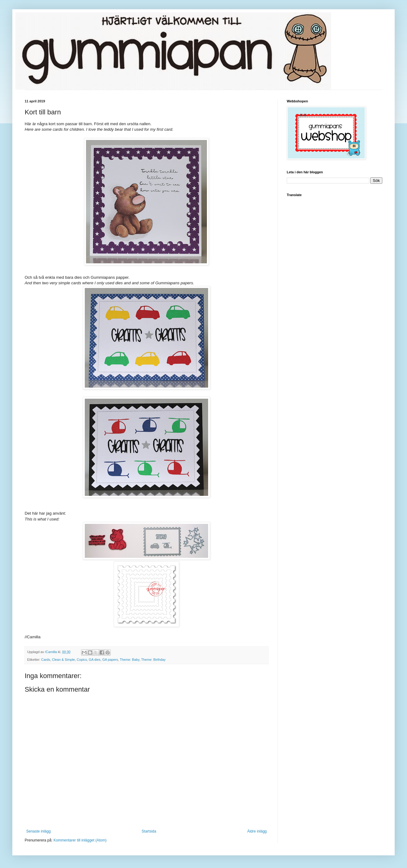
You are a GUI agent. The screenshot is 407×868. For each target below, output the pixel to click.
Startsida (149, 831)
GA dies (95, 660)
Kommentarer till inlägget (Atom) (80, 840)
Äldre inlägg (257, 831)
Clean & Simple (63, 660)
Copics (82, 660)
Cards (46, 660)
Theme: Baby (130, 660)
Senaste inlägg (38, 831)
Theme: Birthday (153, 660)
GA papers (110, 660)
